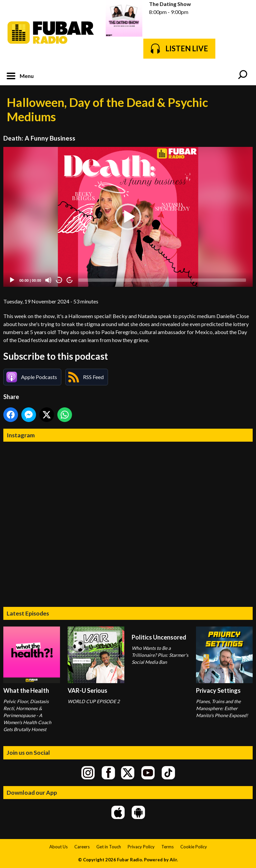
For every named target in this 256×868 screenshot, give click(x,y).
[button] (128, 217)
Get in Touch (109, 847)
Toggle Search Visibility (243, 75)
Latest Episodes (28, 613)
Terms (167, 847)
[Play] (12, 280)
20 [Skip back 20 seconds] (59, 280)
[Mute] (48, 280)
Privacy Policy (141, 847)
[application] (128, 217)
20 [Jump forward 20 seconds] (70, 280)
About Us (58, 847)
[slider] (162, 280)
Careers (82, 847)
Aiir (173, 860)
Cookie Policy (194, 847)
